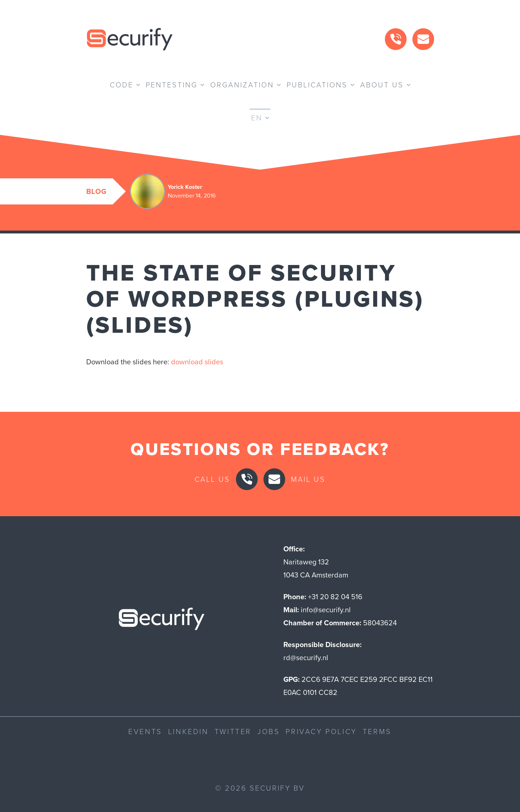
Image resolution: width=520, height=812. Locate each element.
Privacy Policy (321, 732)
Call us (212, 479)
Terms (377, 732)
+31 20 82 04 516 (335, 597)
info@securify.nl (326, 610)
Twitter (233, 732)
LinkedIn (188, 732)
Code (122, 85)
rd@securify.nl (306, 658)
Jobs (269, 732)
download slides (197, 362)
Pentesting (172, 85)
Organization (242, 85)
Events (145, 732)
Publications (317, 85)
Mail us (308, 479)
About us (382, 85)
